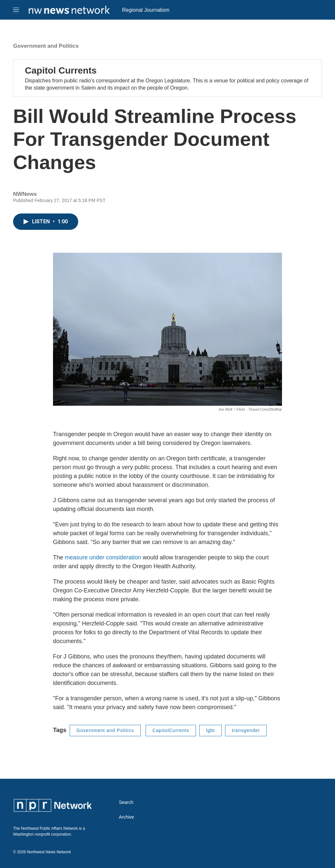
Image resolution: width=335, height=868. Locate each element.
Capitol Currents (61, 70)
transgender (246, 730)
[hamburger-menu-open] (16, 10)
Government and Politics (46, 46)
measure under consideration (103, 557)
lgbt (211, 730)
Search (126, 802)
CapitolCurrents (171, 730)
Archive (126, 817)
